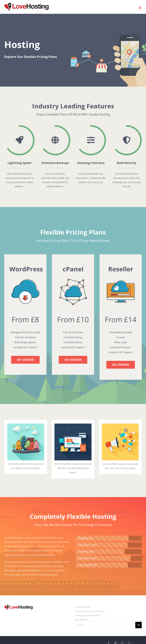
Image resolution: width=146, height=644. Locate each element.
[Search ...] (105, 625)
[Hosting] (73, 50)
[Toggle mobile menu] (140, 8)
